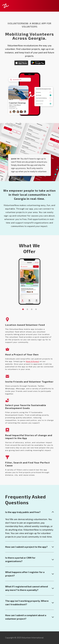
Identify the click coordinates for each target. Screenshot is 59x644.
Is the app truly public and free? (30, 512)
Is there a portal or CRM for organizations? (30, 559)
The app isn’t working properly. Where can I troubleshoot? (30, 603)
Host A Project (32, 361)
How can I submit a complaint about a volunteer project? (30, 617)
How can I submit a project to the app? (30, 547)
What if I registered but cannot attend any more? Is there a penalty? (30, 588)
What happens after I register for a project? (30, 574)
